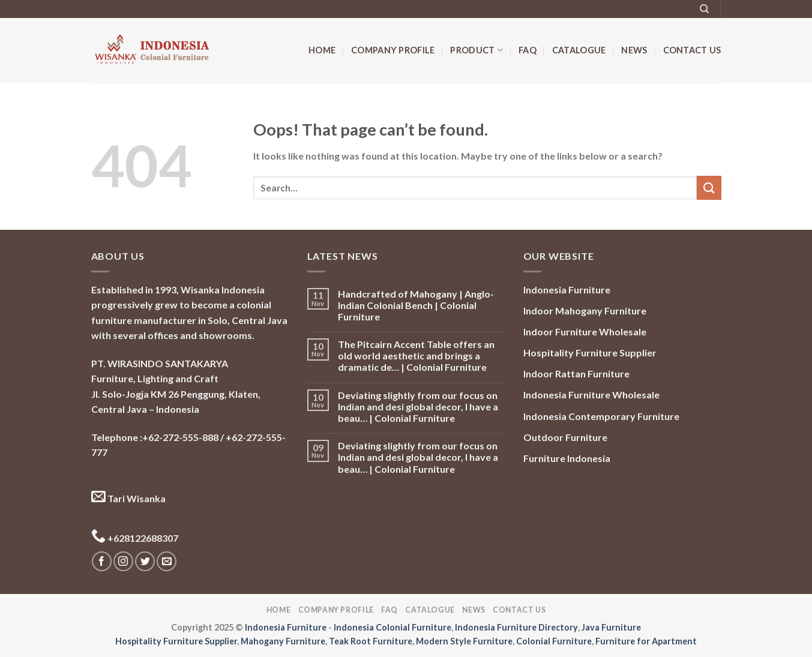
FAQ (528, 50)
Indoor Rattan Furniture (576, 373)
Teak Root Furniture (371, 641)
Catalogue (579, 50)
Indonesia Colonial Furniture (392, 627)
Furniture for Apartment (646, 641)
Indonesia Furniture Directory (516, 627)
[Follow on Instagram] (123, 561)
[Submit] (709, 187)
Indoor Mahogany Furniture (585, 310)
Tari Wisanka (128, 498)
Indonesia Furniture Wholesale (591, 394)
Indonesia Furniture (567, 289)
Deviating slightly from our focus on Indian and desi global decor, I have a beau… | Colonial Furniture (418, 406)
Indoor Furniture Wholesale (585, 331)
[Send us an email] (167, 561)
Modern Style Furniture (464, 641)
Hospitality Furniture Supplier (590, 352)
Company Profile (393, 50)
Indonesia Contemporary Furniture (601, 416)
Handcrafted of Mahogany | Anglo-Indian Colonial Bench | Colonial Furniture (416, 305)
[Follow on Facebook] (102, 561)
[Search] (704, 9)
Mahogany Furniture (283, 641)
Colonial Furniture (554, 641)
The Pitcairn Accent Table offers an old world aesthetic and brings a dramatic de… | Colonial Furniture (416, 355)
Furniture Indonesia (567, 458)
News (634, 50)
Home (322, 50)
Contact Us (692, 50)
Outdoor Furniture (565, 437)
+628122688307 (135, 538)
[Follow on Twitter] (145, 561)
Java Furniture (611, 627)
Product (477, 50)
